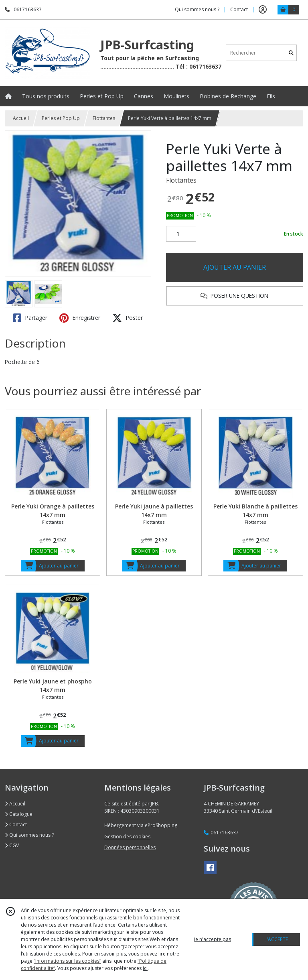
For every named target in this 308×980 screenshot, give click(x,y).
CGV (12, 845)
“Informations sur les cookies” (67, 961)
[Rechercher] (291, 53)
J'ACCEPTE (277, 939)
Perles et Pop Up (61, 118)
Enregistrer (80, 318)
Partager (30, 318)
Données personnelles (130, 847)
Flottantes (104, 118)
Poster (128, 318)
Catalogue (19, 814)
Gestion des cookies (127, 837)
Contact (239, 9)
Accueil (21, 118)
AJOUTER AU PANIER (235, 267)
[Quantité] (181, 234)
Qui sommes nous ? (29, 835)
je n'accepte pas (213, 939)
